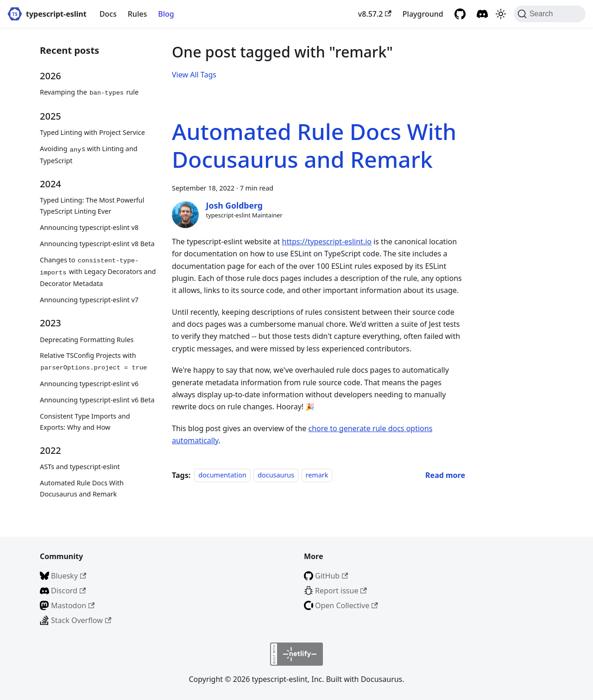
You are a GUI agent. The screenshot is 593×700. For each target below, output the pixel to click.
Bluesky (69, 576)
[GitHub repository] (460, 14)
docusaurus (276, 475)
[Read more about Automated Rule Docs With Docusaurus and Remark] (445, 475)
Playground (423, 14)
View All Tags (194, 75)
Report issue (341, 591)
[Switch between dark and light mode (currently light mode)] (501, 14)
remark (317, 475)
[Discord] (482, 14)
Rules (137, 14)
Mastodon (73, 605)
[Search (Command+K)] (550, 14)
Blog (166, 14)
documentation (222, 475)
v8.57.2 (375, 14)
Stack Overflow (81, 620)
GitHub (331, 576)
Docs (108, 14)
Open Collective (347, 605)
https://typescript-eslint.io (327, 242)
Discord (68, 591)
